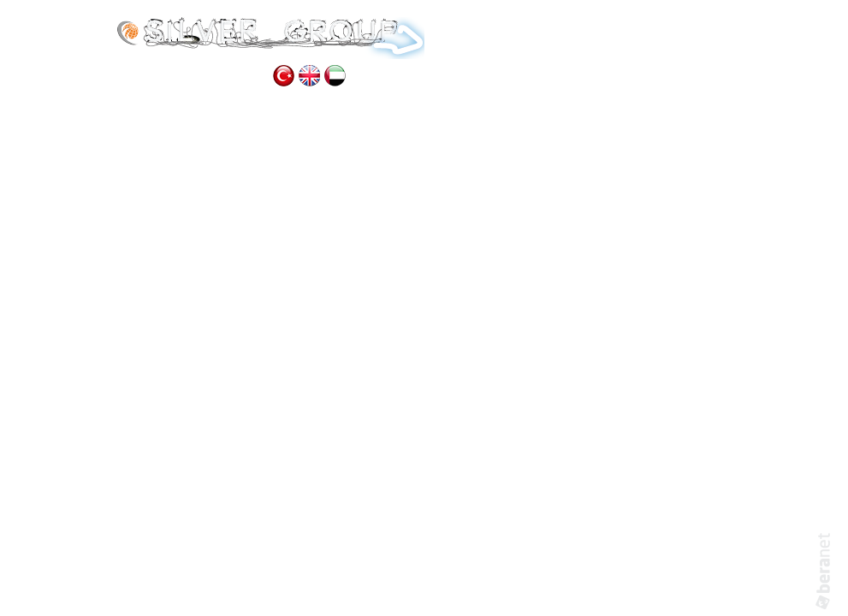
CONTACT (221, 77)
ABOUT (531, 35)
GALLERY (142, 77)
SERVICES (603, 35)
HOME (467, 35)
